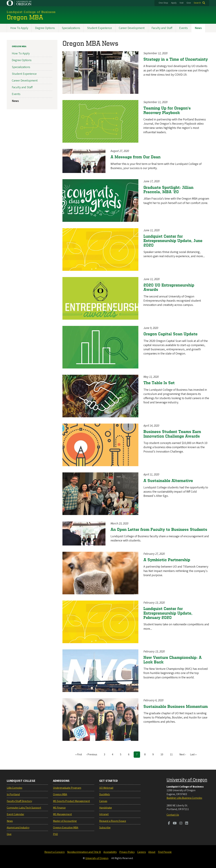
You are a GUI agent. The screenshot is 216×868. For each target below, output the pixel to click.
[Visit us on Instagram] (181, 824)
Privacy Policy (127, 852)
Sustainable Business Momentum (176, 706)
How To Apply (19, 28)
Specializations (71, 28)
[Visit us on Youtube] (175, 824)
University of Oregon (187, 780)
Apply (174, 3)
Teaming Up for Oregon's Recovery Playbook (167, 110)
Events (184, 28)
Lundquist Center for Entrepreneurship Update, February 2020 (168, 613)
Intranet (104, 814)
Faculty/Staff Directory (19, 801)
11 (173, 754)
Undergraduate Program (67, 788)
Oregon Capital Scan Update (170, 334)
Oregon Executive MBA (66, 828)
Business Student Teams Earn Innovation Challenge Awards (172, 434)
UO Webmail (106, 788)
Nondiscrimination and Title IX (84, 852)
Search (197, 3)
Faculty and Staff (162, 28)
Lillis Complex (15, 788)
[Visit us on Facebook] (169, 824)
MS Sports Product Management (71, 801)
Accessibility (110, 852)
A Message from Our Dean (136, 157)
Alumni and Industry (18, 828)
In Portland (13, 794)
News (198, 28)
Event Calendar (15, 814)
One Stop (163, 3)
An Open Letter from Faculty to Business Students (159, 529)
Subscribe (105, 828)
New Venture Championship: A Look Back (173, 660)
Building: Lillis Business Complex (184, 798)
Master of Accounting (65, 821)
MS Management (62, 814)
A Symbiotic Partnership (167, 560)
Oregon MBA (19, 46)
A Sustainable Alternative (168, 480)
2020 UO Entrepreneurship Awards (169, 287)
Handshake (106, 808)
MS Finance (59, 808)
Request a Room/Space (113, 821)
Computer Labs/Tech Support (24, 808)
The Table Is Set (159, 383)
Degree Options (45, 28)
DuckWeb (105, 794)
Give (189, 3)
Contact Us (173, 815)
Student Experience (99, 28)
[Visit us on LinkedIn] (187, 824)
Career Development (132, 28)
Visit (181, 3)
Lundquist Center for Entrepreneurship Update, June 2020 (173, 240)
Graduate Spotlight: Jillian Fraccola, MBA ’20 (168, 189)
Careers (141, 852)
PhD (55, 834)
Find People (165, 852)
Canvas (103, 801)
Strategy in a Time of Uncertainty (176, 59)
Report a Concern (55, 852)
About (152, 852)
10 (163, 754)
